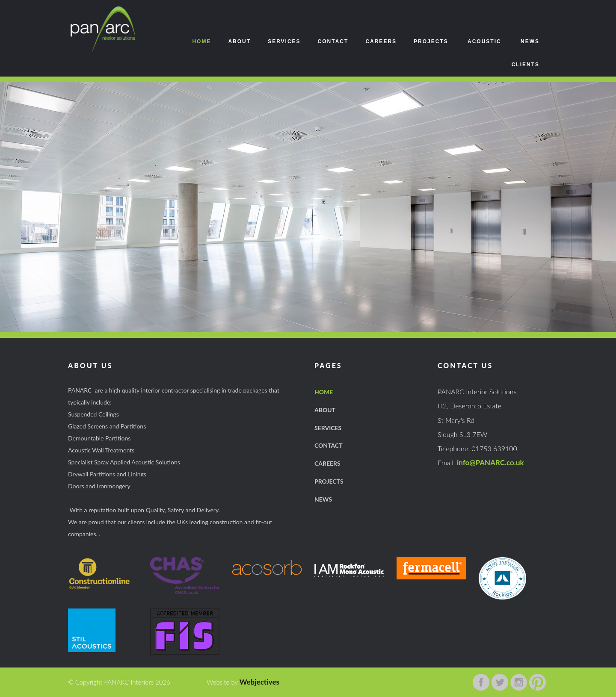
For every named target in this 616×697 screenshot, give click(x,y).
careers (327, 463)
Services (284, 41)
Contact (333, 41)
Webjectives (259, 682)
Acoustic (484, 41)
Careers (381, 41)
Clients (526, 65)
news (323, 499)
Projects (431, 41)
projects (329, 481)
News (530, 41)
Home (201, 41)
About (239, 41)
